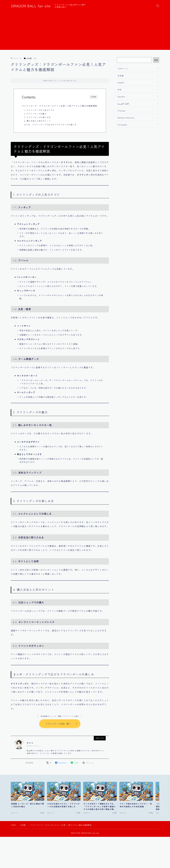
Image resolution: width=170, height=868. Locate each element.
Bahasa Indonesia (126, 118)
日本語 (28, 58)
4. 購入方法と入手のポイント (37, 121)
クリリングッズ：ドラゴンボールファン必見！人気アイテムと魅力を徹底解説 (59, 106)
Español (121, 97)
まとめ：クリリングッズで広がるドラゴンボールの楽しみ (50, 125)
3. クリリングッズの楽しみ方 (37, 117)
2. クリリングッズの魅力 (35, 114)
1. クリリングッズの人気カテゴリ (39, 110)
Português (122, 125)
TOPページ (123, 69)
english (121, 82)
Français (122, 111)
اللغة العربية (123, 104)
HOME (13, 825)
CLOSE (94, 97)
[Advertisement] (85, 31)
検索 (156, 60)
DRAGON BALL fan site (31, 6)
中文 (120, 90)
